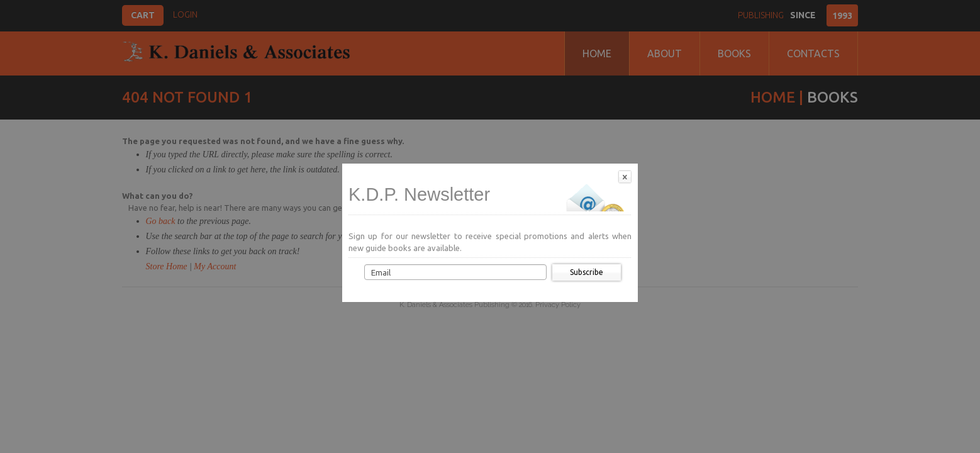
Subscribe (587, 272)
